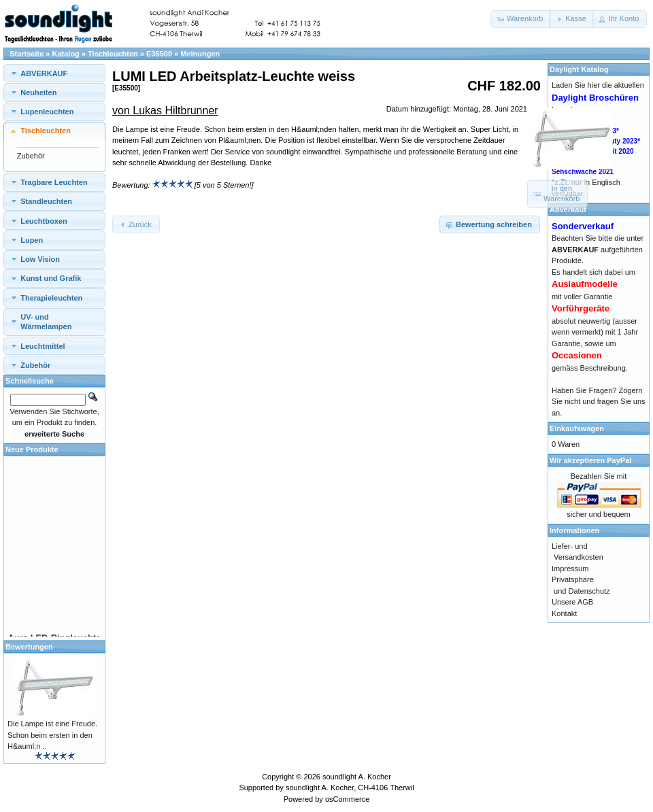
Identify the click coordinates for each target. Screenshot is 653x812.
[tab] (54, 73)
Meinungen (200, 54)
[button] (521, 19)
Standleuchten (46, 201)
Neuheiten (38, 92)
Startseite (27, 54)
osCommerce (347, 799)
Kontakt (564, 613)
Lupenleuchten (47, 112)
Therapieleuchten (51, 298)
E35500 (159, 54)
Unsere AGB (572, 602)
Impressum (570, 569)
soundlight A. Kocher (357, 777)
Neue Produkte (32, 450)
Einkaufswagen (577, 428)
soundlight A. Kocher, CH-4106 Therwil (350, 788)
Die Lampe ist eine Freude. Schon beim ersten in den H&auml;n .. (52, 735)
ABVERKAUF (44, 73)
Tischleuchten (113, 54)
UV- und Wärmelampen (46, 322)
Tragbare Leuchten (54, 182)
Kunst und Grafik (51, 278)
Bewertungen (29, 647)
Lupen (32, 240)
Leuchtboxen (44, 221)
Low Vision (40, 259)
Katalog (66, 54)
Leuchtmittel (43, 346)
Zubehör (31, 156)
